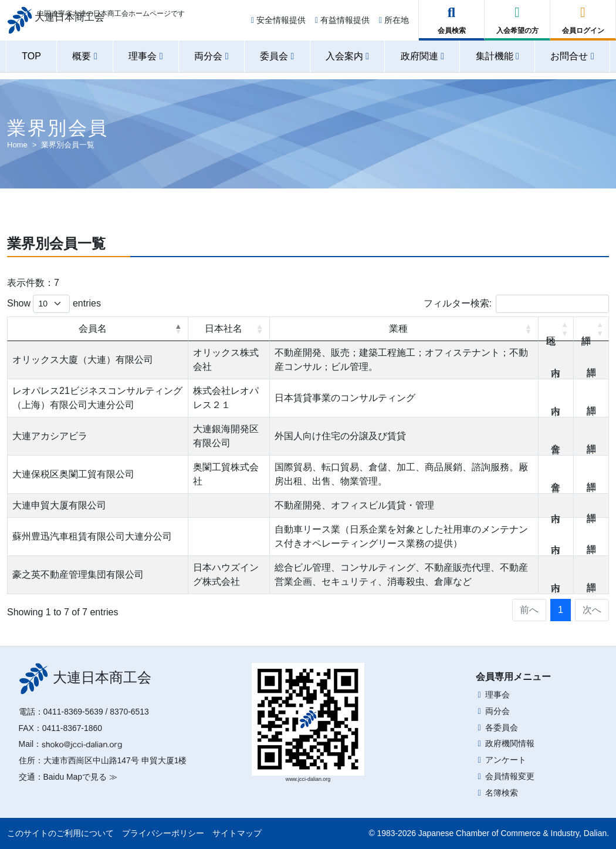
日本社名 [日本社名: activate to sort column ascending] (224, 329)
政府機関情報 (510, 743)
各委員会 (502, 727)
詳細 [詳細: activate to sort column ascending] (591, 329)
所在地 (394, 25)
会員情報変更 (510, 776)
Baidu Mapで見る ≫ (80, 777)
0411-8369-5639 (73, 712)
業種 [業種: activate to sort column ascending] (398, 329)
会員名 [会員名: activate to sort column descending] (93, 329)
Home (17, 145)
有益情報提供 (342, 25)
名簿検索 (502, 793)
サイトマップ (237, 833)
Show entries (54, 304)
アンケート (506, 760)
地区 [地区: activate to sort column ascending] (556, 329)
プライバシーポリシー (163, 833)
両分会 (497, 711)
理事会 (497, 695)
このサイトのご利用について (60, 833)
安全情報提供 (278, 25)
